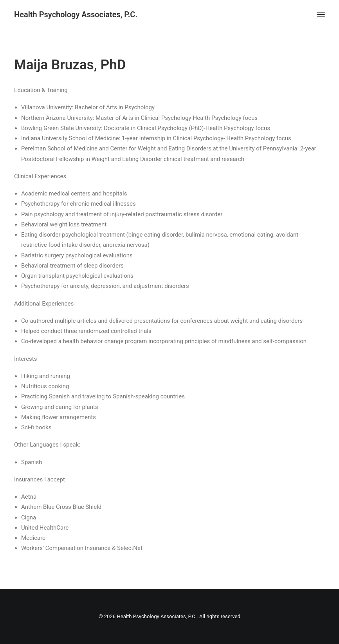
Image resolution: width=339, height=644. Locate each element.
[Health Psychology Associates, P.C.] (76, 14)
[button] (321, 14)
